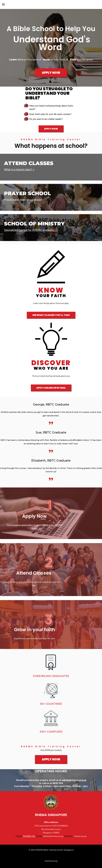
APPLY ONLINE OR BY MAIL (51, 388)
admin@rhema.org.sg (74, 780)
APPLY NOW (51, 73)
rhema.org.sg (80, 836)
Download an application (20, 525)
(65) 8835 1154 (29, 836)
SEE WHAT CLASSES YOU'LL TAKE (51, 315)
